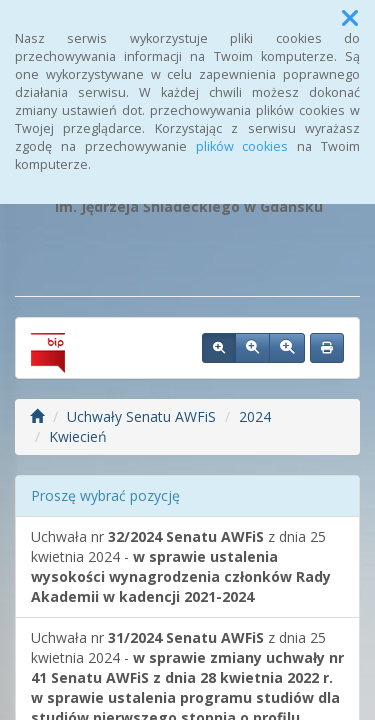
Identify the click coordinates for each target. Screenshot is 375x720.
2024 (255, 416)
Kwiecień (78, 436)
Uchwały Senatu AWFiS (141, 416)
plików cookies (242, 146)
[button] (350, 18)
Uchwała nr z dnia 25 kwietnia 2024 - (181, 566)
